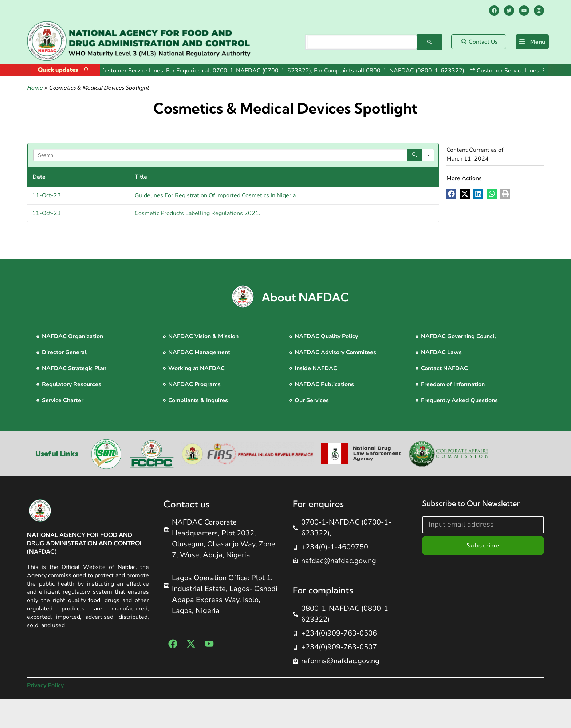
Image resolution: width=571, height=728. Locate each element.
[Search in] (428, 155)
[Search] (414, 155)
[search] (362, 42)
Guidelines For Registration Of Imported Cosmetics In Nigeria (215, 195)
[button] (451, 194)
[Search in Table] (234, 155)
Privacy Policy (45, 685)
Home (35, 88)
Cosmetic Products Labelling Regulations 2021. (198, 213)
